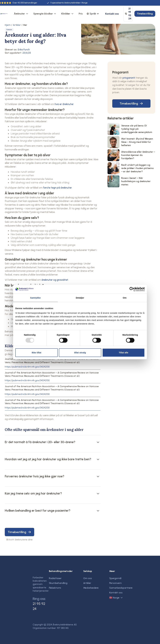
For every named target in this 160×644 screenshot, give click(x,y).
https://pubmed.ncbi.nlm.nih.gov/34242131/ (27, 367)
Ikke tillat (36, 353)
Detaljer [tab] (80, 298)
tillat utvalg (80, 353)
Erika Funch (24, 50)
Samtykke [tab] (35, 298)
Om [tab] (125, 298)
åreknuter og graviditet (55, 280)
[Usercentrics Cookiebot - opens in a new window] (132, 289)
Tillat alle (124, 353)
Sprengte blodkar (43, 14)
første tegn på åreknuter (57, 188)
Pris (81, 14)
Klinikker (66, 14)
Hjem (8, 25)
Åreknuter (19, 14)
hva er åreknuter (64, 104)
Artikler (17, 25)
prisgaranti (129, 78)
